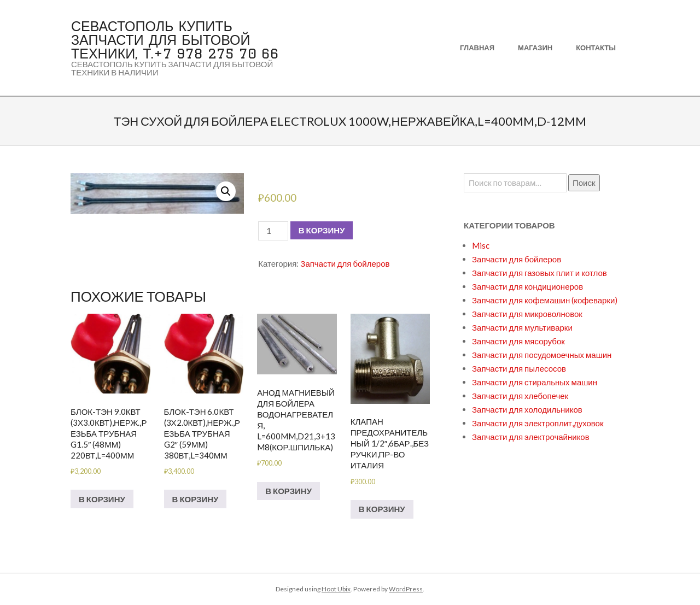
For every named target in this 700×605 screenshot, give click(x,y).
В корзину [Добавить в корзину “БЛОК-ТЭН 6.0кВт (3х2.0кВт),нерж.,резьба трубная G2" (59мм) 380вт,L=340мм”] (196, 499)
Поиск (584, 183)
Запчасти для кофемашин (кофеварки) (545, 300)
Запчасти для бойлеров (345, 263)
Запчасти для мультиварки (522, 327)
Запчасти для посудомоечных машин (542, 355)
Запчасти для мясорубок (518, 341)
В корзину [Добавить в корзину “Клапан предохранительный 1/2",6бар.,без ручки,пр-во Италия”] (382, 509)
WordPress (406, 589)
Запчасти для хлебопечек (520, 396)
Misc (481, 245)
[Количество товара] (273, 231)
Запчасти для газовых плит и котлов (539, 273)
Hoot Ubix (336, 589)
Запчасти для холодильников (527, 409)
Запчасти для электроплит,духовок (538, 423)
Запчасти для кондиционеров (527, 286)
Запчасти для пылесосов (519, 368)
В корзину (322, 230)
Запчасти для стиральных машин (535, 382)
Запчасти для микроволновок (527, 314)
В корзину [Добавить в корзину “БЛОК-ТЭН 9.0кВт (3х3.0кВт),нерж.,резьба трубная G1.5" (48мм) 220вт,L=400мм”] (102, 499)
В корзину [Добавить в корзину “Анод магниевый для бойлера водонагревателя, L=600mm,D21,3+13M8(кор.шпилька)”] (288, 491)
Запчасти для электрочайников (531, 437)
